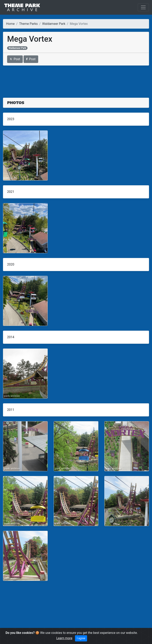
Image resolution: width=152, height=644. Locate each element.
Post (15, 59)
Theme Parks (28, 24)
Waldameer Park (54, 24)
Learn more (64, 638)
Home (10, 24)
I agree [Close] (81, 638)
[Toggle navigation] (143, 7)
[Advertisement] (76, 79)
